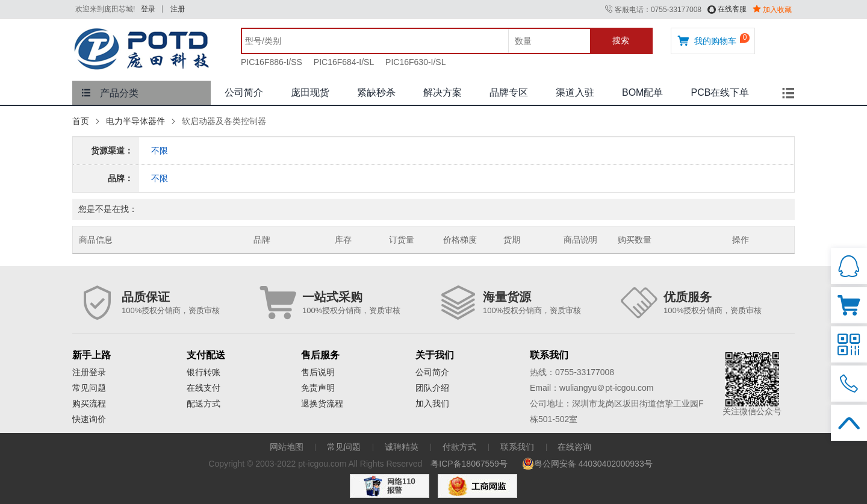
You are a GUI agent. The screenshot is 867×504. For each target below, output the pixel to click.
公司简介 (244, 92)
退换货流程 (322, 403)
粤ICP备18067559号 (469, 464)
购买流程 (89, 403)
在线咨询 (574, 447)
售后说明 (318, 372)
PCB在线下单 (720, 92)
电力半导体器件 (135, 121)
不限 (160, 151)
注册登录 (89, 372)
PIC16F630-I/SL (415, 62)
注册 (178, 9)
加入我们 (432, 403)
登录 (148, 9)
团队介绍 (432, 388)
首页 (81, 121)
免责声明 (318, 388)
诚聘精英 (402, 447)
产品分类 (110, 93)
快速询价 (89, 419)
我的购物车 (707, 41)
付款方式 (459, 447)
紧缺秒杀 (376, 92)
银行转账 (204, 372)
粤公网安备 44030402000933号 (587, 464)
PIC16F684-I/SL (344, 62)
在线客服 (727, 9)
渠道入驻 (575, 92)
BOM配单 (642, 92)
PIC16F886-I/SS (272, 62)
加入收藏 (772, 10)
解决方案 (443, 92)
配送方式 (204, 403)
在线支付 (204, 388)
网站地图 (287, 447)
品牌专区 (509, 92)
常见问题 (89, 388)
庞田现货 (310, 92)
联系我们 (517, 447)
